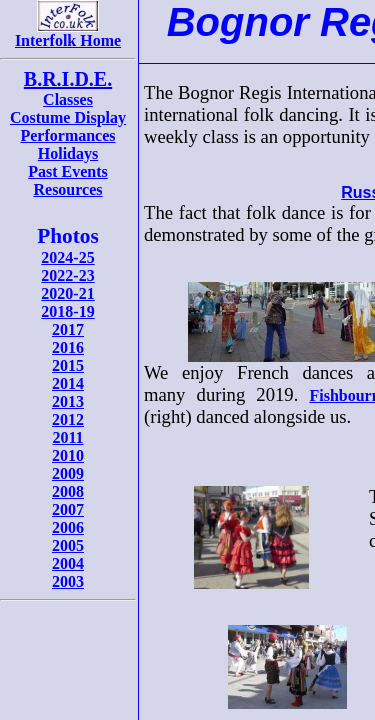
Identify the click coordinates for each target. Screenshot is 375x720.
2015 (68, 365)
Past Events (68, 171)
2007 (68, 509)
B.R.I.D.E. (68, 79)
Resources (67, 189)
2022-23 (67, 275)
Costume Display (68, 117)
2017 (68, 329)
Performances (67, 135)
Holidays (68, 153)
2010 (68, 455)
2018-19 (67, 311)
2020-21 (67, 293)
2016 (68, 347)
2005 (68, 545)
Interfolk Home (68, 33)
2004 (68, 563)
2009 (68, 473)
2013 (68, 401)
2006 (68, 527)
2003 (68, 581)
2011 (67, 437)
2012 (68, 419)
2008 (68, 491)
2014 (68, 383)
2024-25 (67, 257)
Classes (68, 99)
